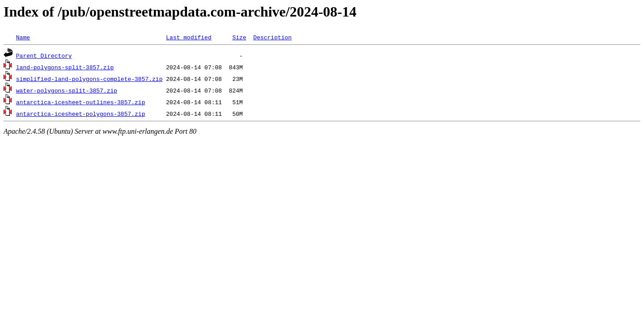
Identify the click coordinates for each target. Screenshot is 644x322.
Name (23, 37)
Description (272, 37)
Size (239, 37)
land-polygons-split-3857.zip (65, 67)
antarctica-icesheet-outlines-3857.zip (81, 102)
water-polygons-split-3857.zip (67, 90)
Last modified (189, 37)
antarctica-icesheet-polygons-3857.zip (81, 114)
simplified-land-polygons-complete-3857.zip (89, 79)
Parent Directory (44, 55)
